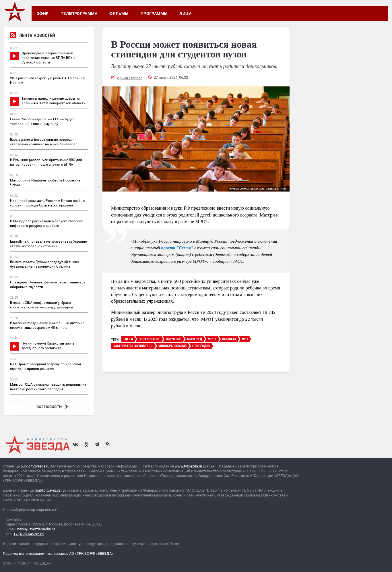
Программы (154, 13)
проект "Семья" (177, 248)
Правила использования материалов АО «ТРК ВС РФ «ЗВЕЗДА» (58, 553)
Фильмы (119, 13)
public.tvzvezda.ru (35, 466)
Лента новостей (33, 36)
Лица (185, 13)
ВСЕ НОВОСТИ (53, 407)
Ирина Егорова (130, 78)
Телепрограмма (79, 13)
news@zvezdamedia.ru (36, 529)
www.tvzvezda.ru (188, 466)
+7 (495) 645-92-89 (29, 534)
